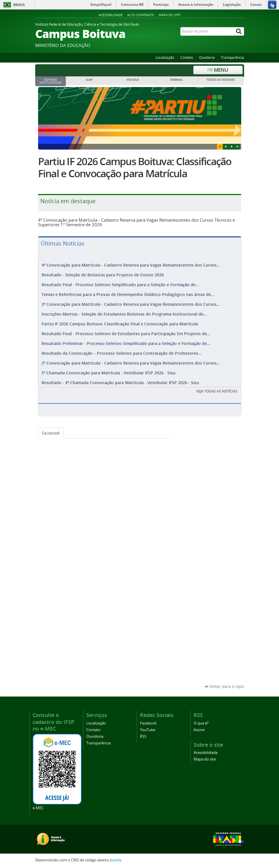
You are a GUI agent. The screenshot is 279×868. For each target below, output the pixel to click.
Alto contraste (141, 15)
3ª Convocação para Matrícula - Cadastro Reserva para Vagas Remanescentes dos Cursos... (131, 304)
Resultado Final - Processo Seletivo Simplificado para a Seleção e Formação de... (120, 285)
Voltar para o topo (224, 686)
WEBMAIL (177, 80)
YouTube (148, 730)
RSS (143, 736)
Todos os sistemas (220, 80)
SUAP (89, 80)
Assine (199, 730)
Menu (218, 70)
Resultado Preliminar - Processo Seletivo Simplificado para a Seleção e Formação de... (126, 343)
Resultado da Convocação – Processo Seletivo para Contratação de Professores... (122, 353)
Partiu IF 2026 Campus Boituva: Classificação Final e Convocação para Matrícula (135, 167)
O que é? (201, 723)
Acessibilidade (111, 15)
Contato (187, 57)
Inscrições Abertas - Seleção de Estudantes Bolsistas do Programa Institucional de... (124, 314)
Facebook (51, 433)
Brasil (19, 5)
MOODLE (133, 80)
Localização (165, 57)
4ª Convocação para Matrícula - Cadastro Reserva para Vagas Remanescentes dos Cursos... (131, 265)
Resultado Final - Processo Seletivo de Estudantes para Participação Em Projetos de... (126, 334)
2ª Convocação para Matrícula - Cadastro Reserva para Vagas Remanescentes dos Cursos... (131, 363)
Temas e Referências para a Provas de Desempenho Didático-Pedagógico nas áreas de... (128, 294)
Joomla (116, 860)
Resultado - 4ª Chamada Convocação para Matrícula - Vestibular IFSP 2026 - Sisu (120, 383)
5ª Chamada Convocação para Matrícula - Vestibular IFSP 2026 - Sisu (108, 373)
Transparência (232, 57)
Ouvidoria (207, 57)
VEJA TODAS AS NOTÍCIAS (217, 391)
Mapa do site (170, 15)
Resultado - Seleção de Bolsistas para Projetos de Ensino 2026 (103, 275)
